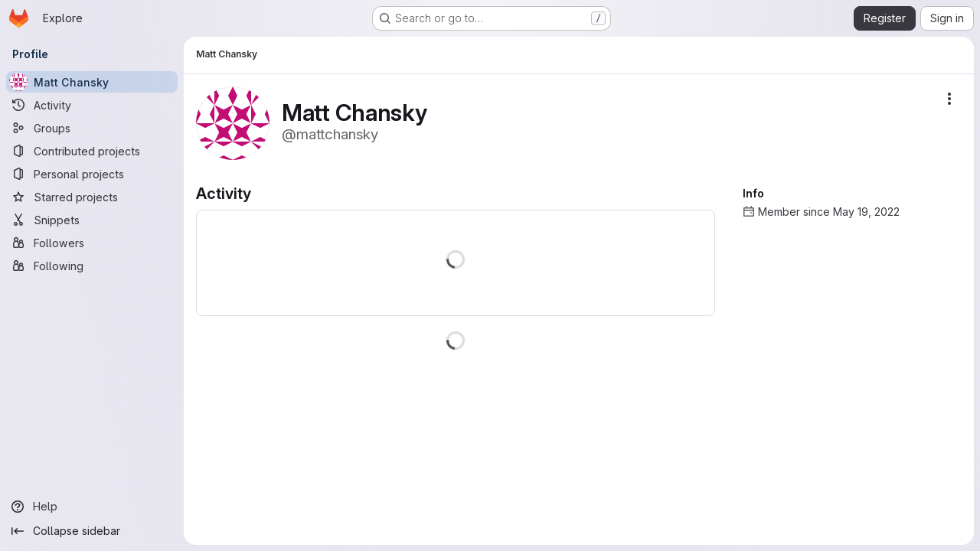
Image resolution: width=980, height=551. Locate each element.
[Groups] (92, 128)
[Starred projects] (92, 197)
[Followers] (92, 243)
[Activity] (92, 105)
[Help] (92, 507)
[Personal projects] (92, 174)
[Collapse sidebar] (92, 531)
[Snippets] (92, 220)
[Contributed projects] (92, 151)
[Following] (92, 266)
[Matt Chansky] (92, 82)
